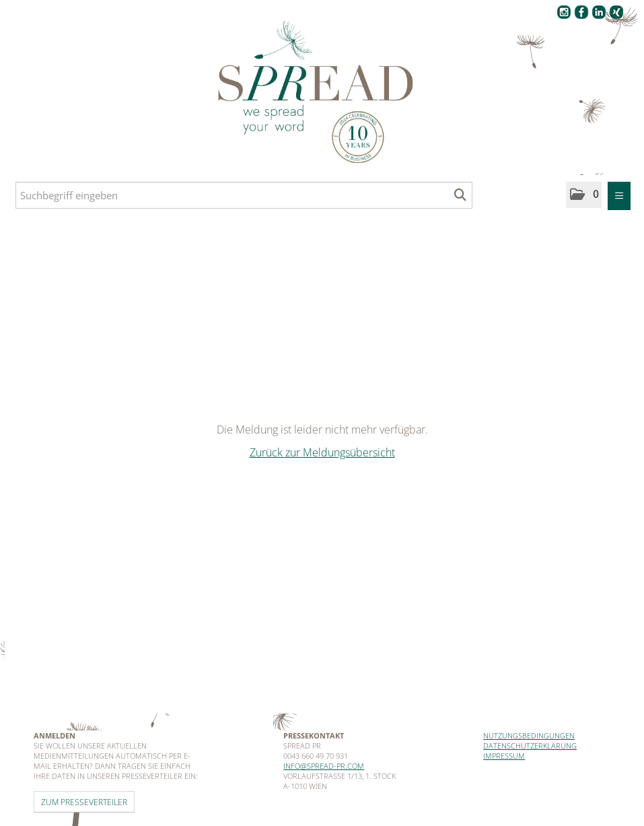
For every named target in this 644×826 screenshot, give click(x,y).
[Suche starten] (461, 195)
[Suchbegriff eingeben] (244, 195)
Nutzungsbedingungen (529, 735)
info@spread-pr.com (324, 766)
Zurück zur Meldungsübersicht (322, 452)
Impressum (504, 756)
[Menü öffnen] (619, 196)
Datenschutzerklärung (530, 746)
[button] (584, 195)
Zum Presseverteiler (84, 802)
